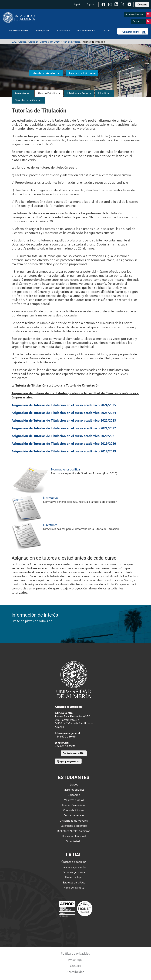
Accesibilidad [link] (75, 972)
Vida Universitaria (86, 30)
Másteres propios (74, 800)
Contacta (142, 4)
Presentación (23, 93)
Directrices (50, 525)
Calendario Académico (46, 73)
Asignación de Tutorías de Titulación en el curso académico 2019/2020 (64, 443)
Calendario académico (74, 826)
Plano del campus (74, 887)
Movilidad (104, 93)
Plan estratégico (74, 877)
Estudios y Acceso (18, 30)
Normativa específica (65, 469)
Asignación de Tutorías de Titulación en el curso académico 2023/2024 (64, 413)
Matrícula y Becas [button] (79, 93)
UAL (14, 42)
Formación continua (74, 805)
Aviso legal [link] (76, 959)
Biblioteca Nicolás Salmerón (74, 831)
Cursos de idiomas (74, 810)
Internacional (63, 30)
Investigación (42, 30)
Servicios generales (74, 872)
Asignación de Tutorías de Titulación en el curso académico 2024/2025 (64, 405)
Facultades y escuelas (74, 867)
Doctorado (74, 795)
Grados (22, 42)
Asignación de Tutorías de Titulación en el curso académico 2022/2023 (64, 420)
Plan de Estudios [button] (49, 93)
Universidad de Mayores (74, 821)
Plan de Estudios (71, 42)
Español (78, 4)
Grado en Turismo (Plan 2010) (44, 42)
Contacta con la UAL (74, 753)
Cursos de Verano (74, 815)
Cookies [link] (75, 966)
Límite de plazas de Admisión (32, 621)
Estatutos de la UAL (74, 882)
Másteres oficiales (74, 790)
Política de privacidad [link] (76, 953)
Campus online (134, 32)
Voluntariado (74, 841)
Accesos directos (138, 14)
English (90, 4)
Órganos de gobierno (74, 862)
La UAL (106, 30)
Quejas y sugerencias (68, 761)
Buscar (142, 21)
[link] (142, 4)
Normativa (50, 498)
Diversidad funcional (74, 836)
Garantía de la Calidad (28, 100)
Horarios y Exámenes (82, 73)
